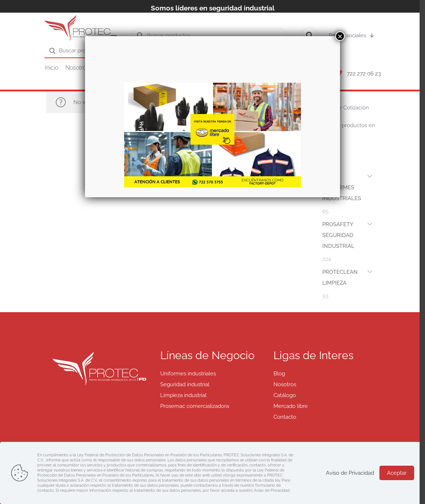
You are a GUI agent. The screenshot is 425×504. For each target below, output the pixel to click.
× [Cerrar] (340, 36)
